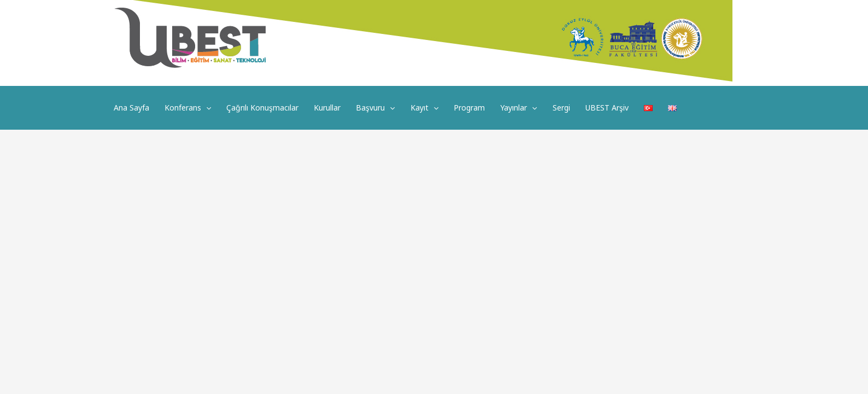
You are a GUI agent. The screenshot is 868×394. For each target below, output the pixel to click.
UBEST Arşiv (607, 108)
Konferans (188, 108)
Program (469, 108)
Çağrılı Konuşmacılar (262, 108)
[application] (206, 108)
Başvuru (375, 108)
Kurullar (327, 108)
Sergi (561, 108)
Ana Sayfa (131, 108)
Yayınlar (518, 108)
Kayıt (424, 108)
